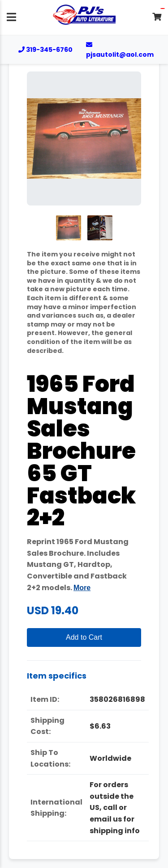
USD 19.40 (53, 610)
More (82, 588)
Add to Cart (84, 637)
